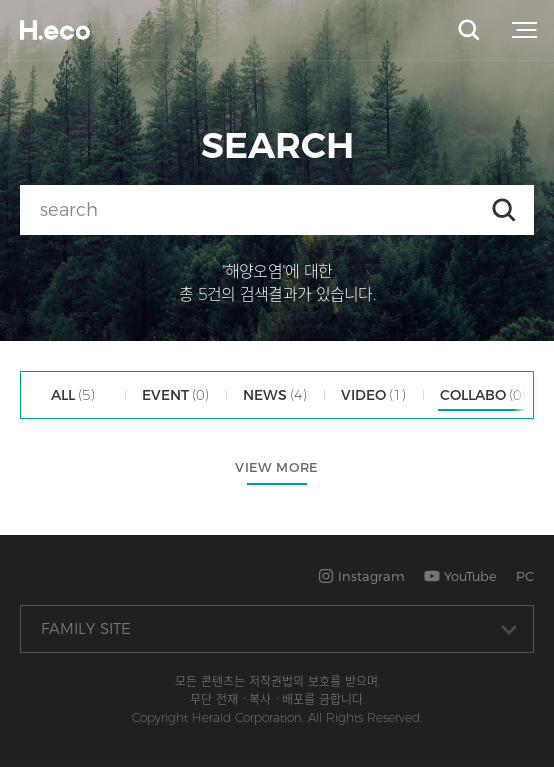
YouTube (460, 576)
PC (525, 576)
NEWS (275, 395)
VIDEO (373, 395)
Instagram (361, 576)
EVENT (175, 395)
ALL (73, 395)
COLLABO (483, 395)
